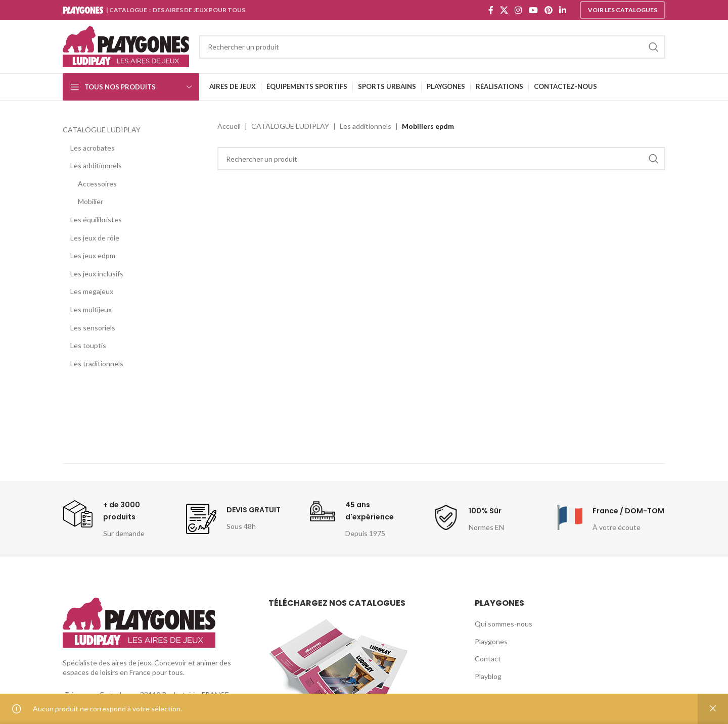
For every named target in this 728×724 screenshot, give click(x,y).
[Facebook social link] (491, 10)
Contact (488, 659)
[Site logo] (126, 46)
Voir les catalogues (623, 10)
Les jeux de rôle (95, 238)
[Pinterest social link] (548, 10)
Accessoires (97, 184)
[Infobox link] (117, 519)
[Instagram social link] (518, 10)
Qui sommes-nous (504, 624)
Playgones (491, 641)
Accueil (229, 126)
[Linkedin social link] (563, 10)
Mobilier (90, 201)
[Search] (432, 47)
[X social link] (504, 10)
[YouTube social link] (533, 10)
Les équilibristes (96, 220)
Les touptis (88, 345)
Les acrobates (93, 148)
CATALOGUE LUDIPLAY (102, 130)
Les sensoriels (93, 328)
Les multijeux (91, 309)
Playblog (488, 676)
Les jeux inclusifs (97, 274)
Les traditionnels (97, 364)
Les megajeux (92, 291)
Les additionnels (96, 165)
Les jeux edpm (93, 255)
